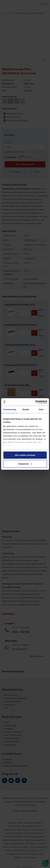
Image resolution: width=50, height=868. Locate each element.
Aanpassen (25, 464)
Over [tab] (41, 409)
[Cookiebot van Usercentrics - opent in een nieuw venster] (36, 402)
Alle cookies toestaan (25, 455)
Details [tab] (26, 409)
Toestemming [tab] (10, 409)
